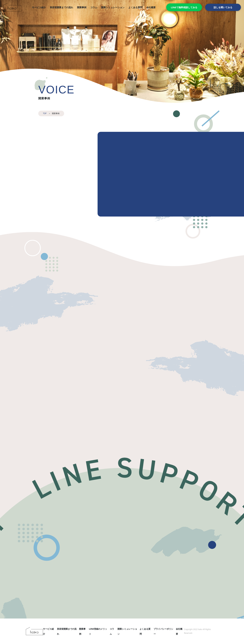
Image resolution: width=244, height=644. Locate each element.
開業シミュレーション (113, 7)
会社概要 (151, 7)
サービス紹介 (39, 7)
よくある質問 (135, 7)
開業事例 (82, 7)
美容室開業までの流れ (61, 7)
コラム (94, 7)
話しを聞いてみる (223, 7)
